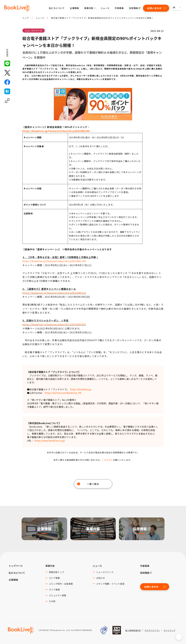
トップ (26, 18)
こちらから (107, 460)
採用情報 (134, 8)
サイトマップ (170, 630)
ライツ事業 (54, 590)
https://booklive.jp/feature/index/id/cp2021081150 (54, 261)
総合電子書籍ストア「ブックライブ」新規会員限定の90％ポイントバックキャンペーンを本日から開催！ (102, 18)
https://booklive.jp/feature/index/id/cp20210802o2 (54, 293)
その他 (52, 601)
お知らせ (101, 578)
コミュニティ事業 (57, 595)
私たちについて (57, 8)
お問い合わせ (157, 8)
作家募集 (119, 8)
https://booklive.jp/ (81, 389)
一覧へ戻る (88, 484)
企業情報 (74, 8)
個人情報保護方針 (133, 630)
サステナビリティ (152, 630)
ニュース (105, 8)
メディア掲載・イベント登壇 (110, 584)
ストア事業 (54, 578)
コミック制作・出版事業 (61, 584)
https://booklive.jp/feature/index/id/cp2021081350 (56, 131)
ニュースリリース (34, 31)
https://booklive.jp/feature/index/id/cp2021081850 (54, 324)
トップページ (16, 566)
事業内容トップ (56, 572)
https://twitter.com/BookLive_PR (63, 393)
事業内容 (50, 566)
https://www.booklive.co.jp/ (50, 441)
